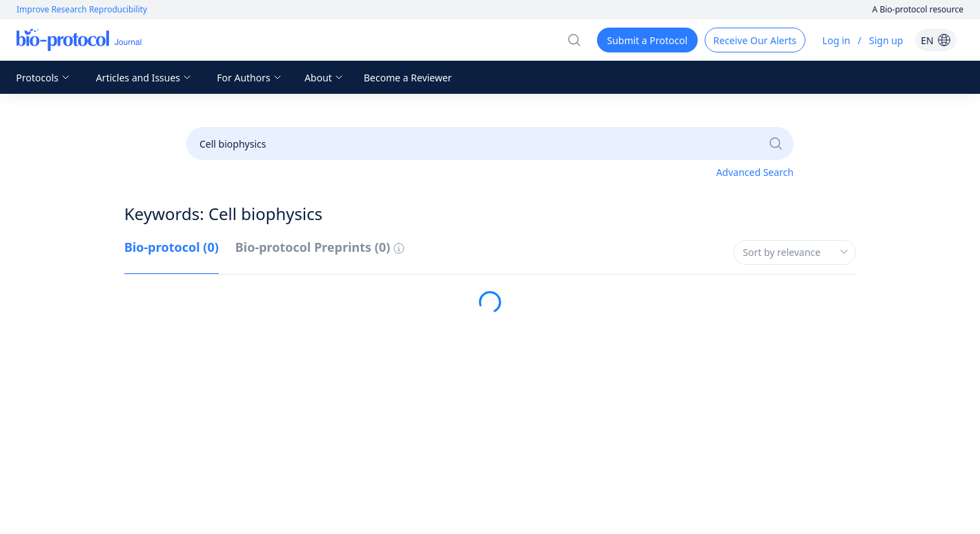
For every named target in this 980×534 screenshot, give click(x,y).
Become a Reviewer (408, 78)
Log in (836, 40)
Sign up (886, 40)
